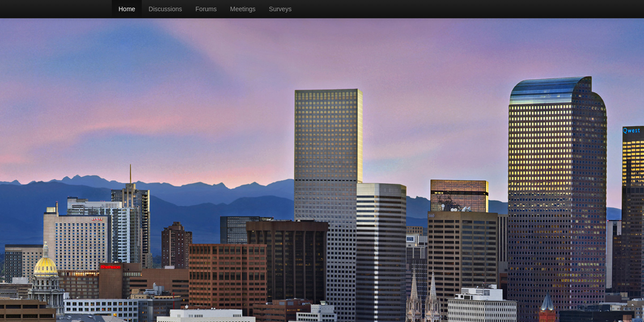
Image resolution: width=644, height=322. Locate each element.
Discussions (165, 9)
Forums (206, 9)
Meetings (243, 9)
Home (127, 9)
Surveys (280, 9)
